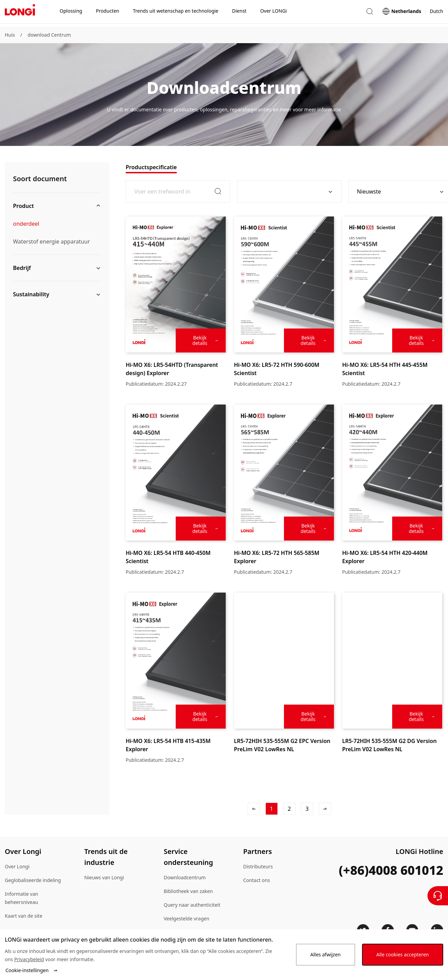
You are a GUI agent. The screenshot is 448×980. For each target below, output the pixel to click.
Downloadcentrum (185, 877)
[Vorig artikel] (254, 809)
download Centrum (49, 35)
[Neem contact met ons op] (438, 896)
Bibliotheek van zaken (188, 891)
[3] (307, 809)
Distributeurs (258, 866)
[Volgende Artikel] (325, 809)
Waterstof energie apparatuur (51, 241)
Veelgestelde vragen (186, 919)
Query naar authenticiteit (192, 905)
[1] (272, 809)
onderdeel (26, 224)
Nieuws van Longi (104, 877)
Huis (10, 35)
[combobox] (287, 191)
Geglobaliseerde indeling (33, 880)
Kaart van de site (24, 916)
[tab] (151, 167)
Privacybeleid (29, 959)
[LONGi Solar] (20, 13)
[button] (370, 13)
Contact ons (257, 880)
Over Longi (17, 866)
